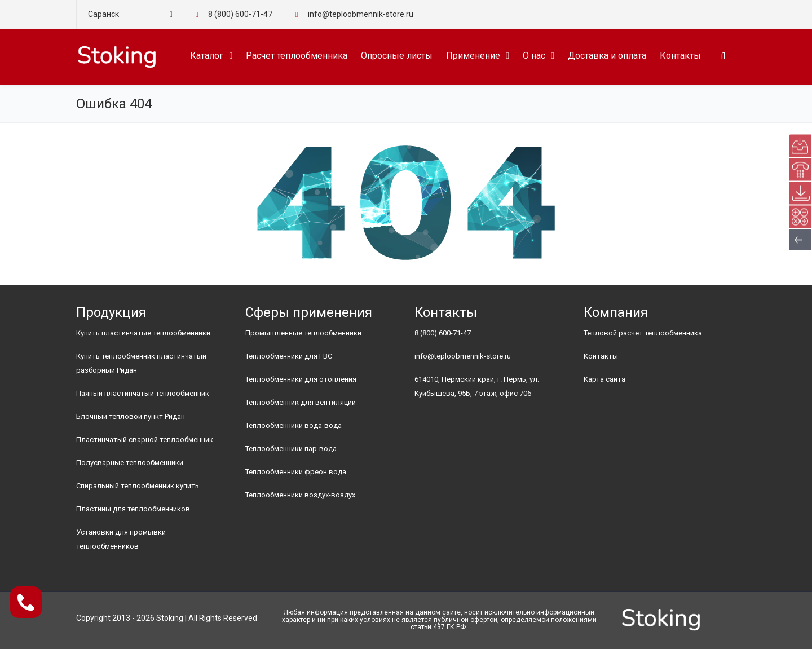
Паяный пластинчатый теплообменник (143, 393)
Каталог (207, 56)
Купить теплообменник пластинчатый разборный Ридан (141, 363)
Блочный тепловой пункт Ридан (131, 416)
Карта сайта (604, 379)
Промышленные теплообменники (303, 333)
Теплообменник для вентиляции (301, 402)
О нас (534, 56)
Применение (473, 56)
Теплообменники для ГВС (289, 356)
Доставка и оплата (607, 56)
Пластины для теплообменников (133, 509)
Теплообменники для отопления (301, 379)
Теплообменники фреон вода (296, 472)
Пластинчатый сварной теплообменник (145, 440)
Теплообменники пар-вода (291, 449)
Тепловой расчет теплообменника (643, 333)
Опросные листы (397, 56)
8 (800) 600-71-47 (240, 14)
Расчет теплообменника (297, 56)
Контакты (680, 56)
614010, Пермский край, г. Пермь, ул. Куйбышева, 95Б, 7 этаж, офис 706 (477, 386)
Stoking (170, 618)
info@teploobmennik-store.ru (463, 356)
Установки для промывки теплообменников (121, 539)
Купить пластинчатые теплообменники (143, 333)
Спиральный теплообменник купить (138, 486)
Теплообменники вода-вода (294, 425)
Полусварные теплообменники (130, 463)
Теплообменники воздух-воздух (300, 495)
